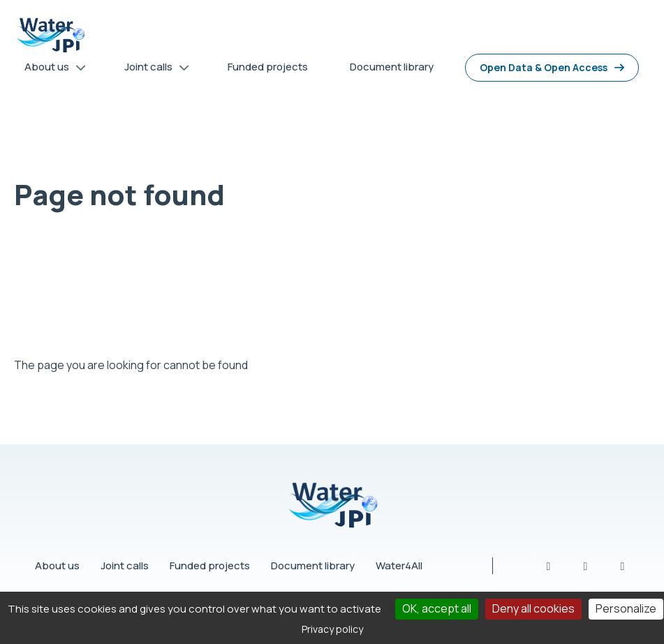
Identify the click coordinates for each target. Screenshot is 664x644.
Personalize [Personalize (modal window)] (626, 608)
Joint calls (125, 566)
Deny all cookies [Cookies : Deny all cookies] (533, 608)
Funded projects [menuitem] (268, 67)
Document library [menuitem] (392, 67)
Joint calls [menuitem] (152, 69)
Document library (313, 566)
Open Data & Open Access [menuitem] (544, 67)
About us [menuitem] (50, 69)
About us (57, 566)
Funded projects (210, 566)
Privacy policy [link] (332, 629)
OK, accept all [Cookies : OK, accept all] (437, 608)
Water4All (399, 566)
